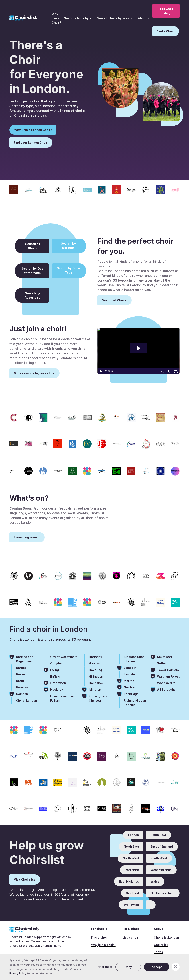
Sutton (162, 663)
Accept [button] (157, 967)
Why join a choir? (103, 945)
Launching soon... (27, 537)
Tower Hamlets (168, 670)
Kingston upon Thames (134, 659)
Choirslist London (166, 937)
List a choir (130, 937)
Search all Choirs (33, 246)
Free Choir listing (166, 11)
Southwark (165, 657)
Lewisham (131, 674)
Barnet (21, 668)
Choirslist (161, 945)
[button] (78, 18)
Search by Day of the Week (33, 271)
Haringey (95, 657)
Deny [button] (128, 967)
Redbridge (131, 694)
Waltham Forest (168, 676)
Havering (95, 670)
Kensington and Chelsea (100, 698)
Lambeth (130, 668)
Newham (130, 687)
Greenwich (58, 683)
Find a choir (99, 937)
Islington (95, 690)
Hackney (57, 690)
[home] (23, 18)
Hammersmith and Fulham (63, 698)
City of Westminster (64, 657)
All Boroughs (166, 690)
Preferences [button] (104, 967)
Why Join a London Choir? (33, 130)
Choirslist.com (50, 946)
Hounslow (96, 683)
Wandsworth (166, 683)
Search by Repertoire (33, 295)
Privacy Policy (18, 973)
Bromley (22, 687)
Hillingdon (96, 676)
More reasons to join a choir (34, 373)
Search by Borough (68, 246)
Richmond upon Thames (135, 703)
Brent (20, 681)
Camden (22, 694)
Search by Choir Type (69, 270)
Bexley (21, 674)
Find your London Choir (31, 143)
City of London (26, 700)
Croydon (56, 663)
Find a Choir (165, 31)
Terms (158, 952)
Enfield (55, 676)
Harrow (94, 663)
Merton (129, 681)
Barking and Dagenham (25, 659)
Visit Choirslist (24, 879)
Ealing (55, 670)
